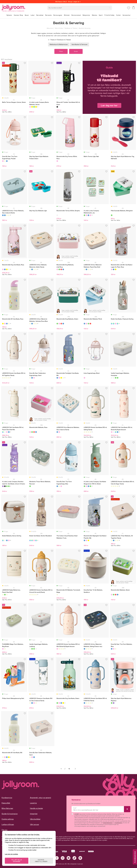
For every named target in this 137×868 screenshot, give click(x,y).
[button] (129, 8)
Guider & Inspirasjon (10, 814)
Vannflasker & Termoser (79, 44)
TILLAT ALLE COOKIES (17, 861)
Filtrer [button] (61, 51)
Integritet (34, 814)
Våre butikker (35, 819)
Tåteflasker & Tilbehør (71, 28)
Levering (33, 803)
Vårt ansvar (35, 824)
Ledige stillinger (8, 824)
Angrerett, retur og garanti (41, 798)
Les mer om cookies (11, 854)
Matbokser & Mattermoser (59, 44)
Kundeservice (7, 798)
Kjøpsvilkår (6, 803)
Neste (75, 769)
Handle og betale (36, 808)
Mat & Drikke (59, 28)
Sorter (76, 51)
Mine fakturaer (7, 808)
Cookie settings (8, 819)
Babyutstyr (50, 28)
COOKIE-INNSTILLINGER (41, 861)
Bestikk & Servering (85, 28)
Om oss (4, 830)
